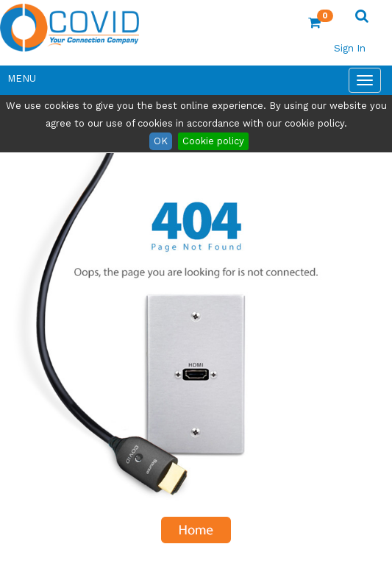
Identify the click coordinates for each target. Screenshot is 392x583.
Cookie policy (213, 141)
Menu (22, 78)
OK (161, 141)
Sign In (350, 48)
